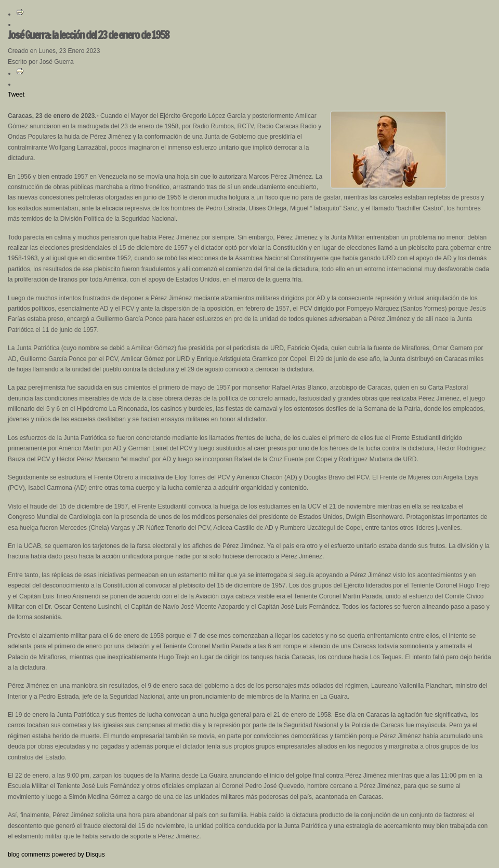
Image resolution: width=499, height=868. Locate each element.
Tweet (16, 95)
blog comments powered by (56, 854)
